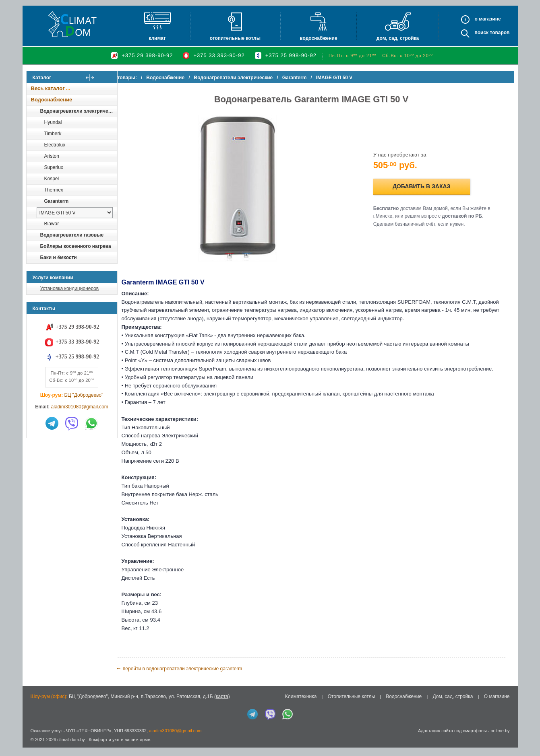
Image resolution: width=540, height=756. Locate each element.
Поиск (481, 33)
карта (222, 705)
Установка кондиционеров (70, 288)
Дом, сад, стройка (398, 38)
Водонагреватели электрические (79, 111)
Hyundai (53, 122)
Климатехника (301, 705)
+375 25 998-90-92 (291, 55)
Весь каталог (48, 88)
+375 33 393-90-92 (219, 55)
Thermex (54, 190)
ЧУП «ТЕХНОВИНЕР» (89, 739)
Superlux (54, 167)
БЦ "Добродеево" (84, 395)
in (34, 754)
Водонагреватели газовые (72, 235)
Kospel (52, 179)
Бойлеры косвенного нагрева (76, 246)
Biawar (52, 224)
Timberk (53, 134)
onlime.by (500, 739)
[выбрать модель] (75, 213)
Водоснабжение (318, 38)
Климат (157, 38)
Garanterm (57, 201)
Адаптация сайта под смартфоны (452, 739)
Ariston (52, 156)
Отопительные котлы (235, 38)
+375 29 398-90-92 (147, 55)
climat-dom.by (71, 748)
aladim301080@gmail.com (80, 407)
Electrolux (55, 145)
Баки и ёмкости (59, 257)
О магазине (497, 705)
